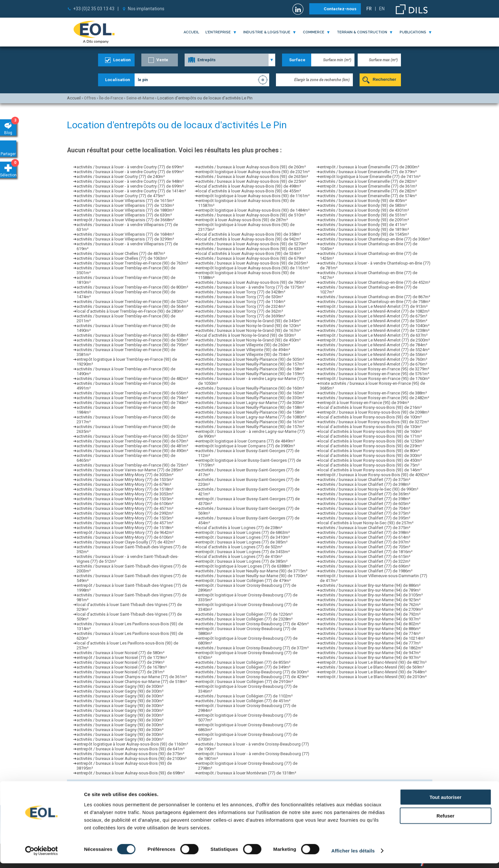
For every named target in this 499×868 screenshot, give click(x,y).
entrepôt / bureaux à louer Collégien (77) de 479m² (244, 581)
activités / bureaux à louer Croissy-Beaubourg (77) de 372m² (253, 648)
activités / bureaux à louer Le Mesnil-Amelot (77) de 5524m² (375, 350)
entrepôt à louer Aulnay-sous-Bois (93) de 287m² (243, 220)
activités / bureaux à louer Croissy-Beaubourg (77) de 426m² (253, 624)
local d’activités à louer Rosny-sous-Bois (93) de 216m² (371, 407)
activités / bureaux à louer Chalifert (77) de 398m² (365, 484)
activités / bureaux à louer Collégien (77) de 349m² (244, 667)
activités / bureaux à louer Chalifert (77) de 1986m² (366, 571)
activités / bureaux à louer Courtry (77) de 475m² (121, 196)
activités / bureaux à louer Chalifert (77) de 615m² (365, 556)
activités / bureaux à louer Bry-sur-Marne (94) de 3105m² (371, 595)
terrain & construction (362, 32)
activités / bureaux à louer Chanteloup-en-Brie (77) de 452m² (375, 282)
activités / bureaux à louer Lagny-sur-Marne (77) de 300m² (251, 403)
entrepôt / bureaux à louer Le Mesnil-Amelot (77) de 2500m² (375, 340)
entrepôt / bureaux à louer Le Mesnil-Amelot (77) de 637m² (374, 335)
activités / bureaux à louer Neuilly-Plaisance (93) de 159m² (251, 374)
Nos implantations (146, 9)
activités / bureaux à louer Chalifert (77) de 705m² (365, 547)
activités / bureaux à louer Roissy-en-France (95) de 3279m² (374, 369)
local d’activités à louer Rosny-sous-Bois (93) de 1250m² (372, 441)
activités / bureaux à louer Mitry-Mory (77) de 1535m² (125, 480)
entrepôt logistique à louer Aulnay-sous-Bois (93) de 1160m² (132, 744)
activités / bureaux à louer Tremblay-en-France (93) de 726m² (132, 465)
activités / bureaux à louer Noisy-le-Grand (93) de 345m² (249, 321)
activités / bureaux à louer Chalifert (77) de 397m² (365, 542)
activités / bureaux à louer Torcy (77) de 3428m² (242, 292)
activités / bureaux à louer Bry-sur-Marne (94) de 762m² (370, 605)
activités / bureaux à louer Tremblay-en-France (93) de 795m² (132, 345)
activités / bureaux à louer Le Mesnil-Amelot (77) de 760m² (374, 359)
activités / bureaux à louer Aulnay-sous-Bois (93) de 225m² (252, 181)
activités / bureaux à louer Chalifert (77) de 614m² (365, 537)
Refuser (445, 820)
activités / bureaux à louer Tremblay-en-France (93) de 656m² (132, 393)
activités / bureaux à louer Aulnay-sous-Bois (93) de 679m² (252, 258)
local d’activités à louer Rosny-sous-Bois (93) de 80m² (370, 451)
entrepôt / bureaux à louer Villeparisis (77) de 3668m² (125, 220)
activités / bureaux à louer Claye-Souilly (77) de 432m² (126, 542)
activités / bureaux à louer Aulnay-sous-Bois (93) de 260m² (252, 167)
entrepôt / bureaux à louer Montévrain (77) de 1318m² (247, 773)
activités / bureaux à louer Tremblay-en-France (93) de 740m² (132, 403)
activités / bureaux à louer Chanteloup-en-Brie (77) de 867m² (375, 297)
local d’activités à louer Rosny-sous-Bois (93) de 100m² (371, 417)
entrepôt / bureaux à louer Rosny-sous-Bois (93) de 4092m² (374, 475)
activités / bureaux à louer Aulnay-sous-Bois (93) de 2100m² (132, 758)
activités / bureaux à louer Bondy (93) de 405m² (363, 201)
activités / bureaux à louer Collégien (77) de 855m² (244, 662)
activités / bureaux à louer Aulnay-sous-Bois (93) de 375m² (130, 754)
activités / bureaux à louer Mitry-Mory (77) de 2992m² (125, 513)
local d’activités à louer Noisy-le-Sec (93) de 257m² (367, 523)
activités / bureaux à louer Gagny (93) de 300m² (120, 686)
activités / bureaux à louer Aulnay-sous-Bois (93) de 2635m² (253, 177)
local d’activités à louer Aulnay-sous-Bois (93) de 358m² (249, 234)
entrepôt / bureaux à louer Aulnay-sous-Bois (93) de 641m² (131, 749)
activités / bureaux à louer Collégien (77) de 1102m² (245, 696)
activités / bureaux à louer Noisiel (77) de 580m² (121, 653)
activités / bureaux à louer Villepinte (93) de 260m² (244, 345)
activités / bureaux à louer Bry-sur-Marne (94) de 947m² (370, 653)
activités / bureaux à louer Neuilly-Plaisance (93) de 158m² (251, 369)
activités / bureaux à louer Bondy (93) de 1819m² (364, 229)
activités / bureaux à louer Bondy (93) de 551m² (363, 215)
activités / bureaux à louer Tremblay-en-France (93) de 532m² (132, 302)
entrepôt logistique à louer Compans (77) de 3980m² (246, 446)
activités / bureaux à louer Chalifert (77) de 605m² (365, 504)
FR (369, 9)
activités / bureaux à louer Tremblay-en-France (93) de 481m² (132, 446)
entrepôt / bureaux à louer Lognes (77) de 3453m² (244, 552)
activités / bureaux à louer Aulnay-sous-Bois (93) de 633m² (252, 249)
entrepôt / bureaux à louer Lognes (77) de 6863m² (244, 532)
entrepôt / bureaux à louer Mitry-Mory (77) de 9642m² (125, 532)
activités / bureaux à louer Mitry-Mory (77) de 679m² (124, 484)
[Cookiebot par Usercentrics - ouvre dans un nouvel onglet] (42, 855)
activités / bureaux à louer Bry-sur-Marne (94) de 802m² (370, 624)
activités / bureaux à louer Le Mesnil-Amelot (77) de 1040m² (375, 326)
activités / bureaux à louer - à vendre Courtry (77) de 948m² (130, 181)
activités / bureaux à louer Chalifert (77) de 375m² (365, 480)
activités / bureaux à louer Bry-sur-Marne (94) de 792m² (370, 614)
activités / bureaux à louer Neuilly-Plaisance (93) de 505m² (251, 359)
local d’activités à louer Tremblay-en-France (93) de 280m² (130, 311)
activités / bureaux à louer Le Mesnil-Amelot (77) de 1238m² (375, 330)
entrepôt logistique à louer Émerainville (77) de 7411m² (370, 177)
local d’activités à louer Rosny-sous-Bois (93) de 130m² (371, 427)
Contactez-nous (340, 9)
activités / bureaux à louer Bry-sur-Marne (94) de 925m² (370, 600)
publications (413, 32)
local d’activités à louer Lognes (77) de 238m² (240, 528)
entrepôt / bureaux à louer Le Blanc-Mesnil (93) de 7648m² (373, 672)
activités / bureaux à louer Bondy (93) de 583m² (363, 205)
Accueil (191, 32)
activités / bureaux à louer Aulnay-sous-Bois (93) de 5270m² (253, 244)
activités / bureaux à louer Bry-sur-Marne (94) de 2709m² (371, 609)
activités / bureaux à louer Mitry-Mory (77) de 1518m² (125, 489)
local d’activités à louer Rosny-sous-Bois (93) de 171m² (371, 436)
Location (122, 60)
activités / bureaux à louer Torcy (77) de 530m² (241, 297)
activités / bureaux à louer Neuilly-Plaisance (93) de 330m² (251, 398)
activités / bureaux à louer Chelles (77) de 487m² (121, 253)
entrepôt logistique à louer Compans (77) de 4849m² (246, 441)
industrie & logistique (267, 32)
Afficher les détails (353, 855)
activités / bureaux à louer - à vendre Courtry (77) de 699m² (130, 167)
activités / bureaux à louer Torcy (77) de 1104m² (242, 302)
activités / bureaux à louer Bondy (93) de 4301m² (364, 210)
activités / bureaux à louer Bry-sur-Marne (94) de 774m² (370, 633)
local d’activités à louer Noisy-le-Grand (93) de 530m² (247, 335)
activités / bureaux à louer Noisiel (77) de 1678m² (122, 667)
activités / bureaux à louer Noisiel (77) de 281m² (121, 672)
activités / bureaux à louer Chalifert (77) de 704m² (365, 508)
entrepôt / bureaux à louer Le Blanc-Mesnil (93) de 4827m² (373, 662)
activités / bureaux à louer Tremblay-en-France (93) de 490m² (132, 451)
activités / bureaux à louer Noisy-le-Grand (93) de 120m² (249, 326)
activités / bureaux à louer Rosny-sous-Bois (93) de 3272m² (374, 422)
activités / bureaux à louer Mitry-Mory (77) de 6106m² (125, 504)
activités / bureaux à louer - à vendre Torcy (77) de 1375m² (251, 287)
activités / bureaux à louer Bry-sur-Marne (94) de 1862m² (371, 648)
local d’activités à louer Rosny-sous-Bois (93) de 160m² (371, 431)
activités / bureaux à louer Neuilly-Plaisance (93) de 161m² (251, 422)
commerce (314, 32)
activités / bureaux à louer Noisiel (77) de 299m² (121, 662)
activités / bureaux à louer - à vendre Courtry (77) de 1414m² (131, 191)
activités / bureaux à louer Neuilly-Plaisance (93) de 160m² (251, 388)
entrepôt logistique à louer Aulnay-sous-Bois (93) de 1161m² (254, 196)
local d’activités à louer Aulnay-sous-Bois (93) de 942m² (249, 239)
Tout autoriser (445, 801)
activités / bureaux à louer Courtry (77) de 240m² (121, 177)
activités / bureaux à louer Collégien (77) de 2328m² (245, 619)
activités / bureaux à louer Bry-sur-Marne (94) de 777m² (370, 643)
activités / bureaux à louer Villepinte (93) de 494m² (244, 350)
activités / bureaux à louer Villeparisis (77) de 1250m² (125, 205)
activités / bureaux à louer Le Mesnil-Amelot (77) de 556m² (374, 354)
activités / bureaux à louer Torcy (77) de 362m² (241, 311)
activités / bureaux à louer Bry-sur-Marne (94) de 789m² (370, 590)
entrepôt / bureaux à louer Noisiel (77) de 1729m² (122, 657)
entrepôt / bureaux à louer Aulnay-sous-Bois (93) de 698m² (131, 773)
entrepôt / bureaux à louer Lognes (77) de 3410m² (244, 537)
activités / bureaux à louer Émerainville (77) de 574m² (368, 196)
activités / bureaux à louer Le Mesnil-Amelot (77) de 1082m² (375, 311)
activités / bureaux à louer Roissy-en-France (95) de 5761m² (374, 374)
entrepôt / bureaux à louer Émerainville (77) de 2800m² (370, 167)
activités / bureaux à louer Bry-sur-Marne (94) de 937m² (370, 619)
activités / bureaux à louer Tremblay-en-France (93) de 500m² (132, 340)
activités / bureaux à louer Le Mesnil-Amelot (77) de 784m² (374, 345)
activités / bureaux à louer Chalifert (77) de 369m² (365, 494)
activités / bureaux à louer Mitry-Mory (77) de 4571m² (125, 508)
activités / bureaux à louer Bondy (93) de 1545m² (364, 234)
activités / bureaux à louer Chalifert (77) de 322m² (365, 561)
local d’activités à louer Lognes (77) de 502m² (240, 547)
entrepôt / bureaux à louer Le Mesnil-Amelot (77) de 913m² (374, 306)
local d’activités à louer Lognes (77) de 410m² (240, 556)
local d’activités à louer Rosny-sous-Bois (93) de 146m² (371, 470)
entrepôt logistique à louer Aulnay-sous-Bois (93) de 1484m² (254, 210)
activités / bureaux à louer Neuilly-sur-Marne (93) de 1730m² (253, 576)
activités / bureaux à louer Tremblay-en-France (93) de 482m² (132, 379)
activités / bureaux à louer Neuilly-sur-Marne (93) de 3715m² (253, 571)
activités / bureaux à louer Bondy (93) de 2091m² (364, 220)
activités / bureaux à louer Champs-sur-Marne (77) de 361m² (132, 677)
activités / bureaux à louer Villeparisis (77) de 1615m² (125, 201)
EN (382, 9)
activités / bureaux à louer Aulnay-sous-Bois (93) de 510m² (252, 215)
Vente (162, 60)
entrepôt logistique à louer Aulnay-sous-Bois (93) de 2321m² (254, 172)
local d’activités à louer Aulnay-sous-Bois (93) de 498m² (249, 186)
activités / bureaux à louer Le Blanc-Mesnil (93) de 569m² (372, 667)
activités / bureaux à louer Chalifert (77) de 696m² (365, 566)
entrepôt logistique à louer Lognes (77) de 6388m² (245, 566)
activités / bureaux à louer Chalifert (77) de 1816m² (366, 552)
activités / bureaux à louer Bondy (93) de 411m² (363, 225)
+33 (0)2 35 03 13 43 (94, 9)
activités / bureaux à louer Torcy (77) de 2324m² (242, 306)
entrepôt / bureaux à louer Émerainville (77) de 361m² (368, 186)
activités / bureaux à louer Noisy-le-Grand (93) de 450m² (249, 340)
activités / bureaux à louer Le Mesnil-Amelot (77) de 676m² (374, 364)
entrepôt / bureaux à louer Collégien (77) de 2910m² (245, 682)
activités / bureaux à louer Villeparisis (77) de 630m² (124, 215)
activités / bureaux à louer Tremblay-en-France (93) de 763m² (132, 263)
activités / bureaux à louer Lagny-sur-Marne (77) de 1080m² (252, 417)
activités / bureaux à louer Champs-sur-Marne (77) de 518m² (132, 682)
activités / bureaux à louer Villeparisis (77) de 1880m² (125, 210)
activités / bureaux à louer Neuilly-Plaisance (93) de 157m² (251, 364)
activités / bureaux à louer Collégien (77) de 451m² (244, 701)
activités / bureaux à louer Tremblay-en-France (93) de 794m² (132, 398)
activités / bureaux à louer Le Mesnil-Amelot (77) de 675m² (374, 316)
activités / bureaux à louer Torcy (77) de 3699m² (242, 316)
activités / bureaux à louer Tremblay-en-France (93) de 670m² (132, 441)
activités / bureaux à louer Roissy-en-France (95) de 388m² (373, 393)
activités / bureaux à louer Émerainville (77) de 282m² (368, 181)
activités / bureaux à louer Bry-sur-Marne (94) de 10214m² (372, 638)
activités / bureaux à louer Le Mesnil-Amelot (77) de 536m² (374, 321)
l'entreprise (218, 32)
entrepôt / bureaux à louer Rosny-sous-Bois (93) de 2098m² (374, 412)
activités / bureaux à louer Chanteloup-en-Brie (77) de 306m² (375, 239)
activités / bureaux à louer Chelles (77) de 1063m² (122, 258)
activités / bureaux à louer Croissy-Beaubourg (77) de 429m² (253, 677)
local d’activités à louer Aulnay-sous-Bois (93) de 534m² (249, 253)
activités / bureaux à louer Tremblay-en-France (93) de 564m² (132, 306)
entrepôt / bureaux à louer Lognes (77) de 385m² (243, 542)
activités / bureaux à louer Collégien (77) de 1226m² (245, 614)
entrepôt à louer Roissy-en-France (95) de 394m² (364, 403)
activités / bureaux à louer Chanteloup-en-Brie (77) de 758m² (375, 302)
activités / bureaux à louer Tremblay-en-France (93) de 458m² (132, 335)
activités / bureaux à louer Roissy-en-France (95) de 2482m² (374, 398)
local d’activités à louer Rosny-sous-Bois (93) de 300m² (371, 455)
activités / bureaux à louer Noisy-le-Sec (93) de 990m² (369, 489)
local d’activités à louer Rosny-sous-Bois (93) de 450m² (371, 460)
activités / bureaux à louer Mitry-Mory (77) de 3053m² (125, 475)
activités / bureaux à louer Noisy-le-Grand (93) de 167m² (249, 330)
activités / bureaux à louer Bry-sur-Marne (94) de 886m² (370, 585)
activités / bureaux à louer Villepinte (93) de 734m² (244, 354)
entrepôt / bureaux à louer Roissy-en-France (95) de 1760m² (375, 379)
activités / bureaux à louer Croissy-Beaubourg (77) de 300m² (253, 672)
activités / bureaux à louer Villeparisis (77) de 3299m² (125, 239)
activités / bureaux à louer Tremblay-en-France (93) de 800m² (132, 287)
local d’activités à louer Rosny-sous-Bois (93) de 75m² (370, 465)
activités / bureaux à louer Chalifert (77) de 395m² (365, 518)
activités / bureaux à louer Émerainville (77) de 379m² (368, 172)
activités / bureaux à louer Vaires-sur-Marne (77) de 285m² (130, 470)
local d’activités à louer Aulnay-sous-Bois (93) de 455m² (249, 191)
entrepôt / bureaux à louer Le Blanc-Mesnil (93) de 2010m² (373, 677)
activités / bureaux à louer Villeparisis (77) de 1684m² (125, 234)
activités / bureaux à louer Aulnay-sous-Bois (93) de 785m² (252, 282)
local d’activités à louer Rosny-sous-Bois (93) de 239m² (371, 446)
